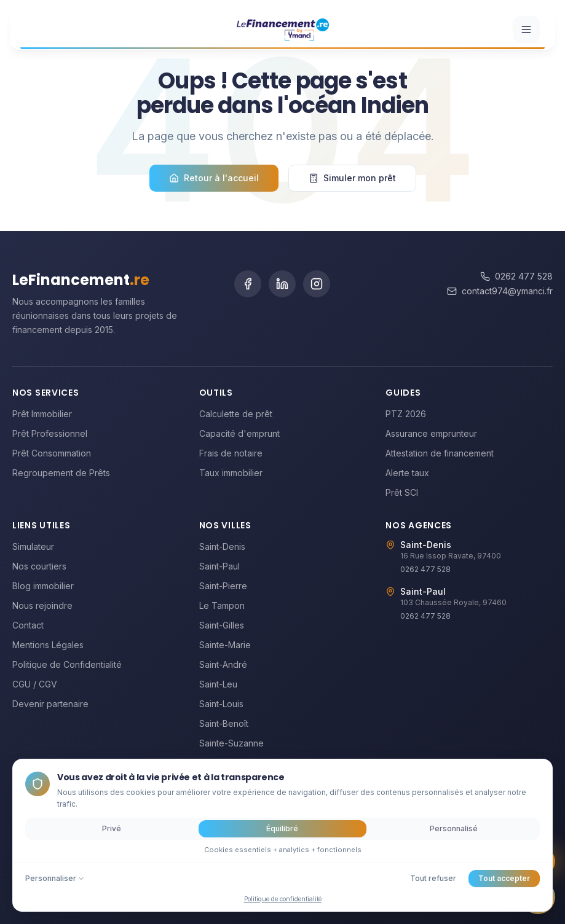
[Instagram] (317, 284)
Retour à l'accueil (214, 178)
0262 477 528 (516, 276)
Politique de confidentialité (283, 899)
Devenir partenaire (50, 704)
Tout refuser (433, 878)
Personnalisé (454, 828)
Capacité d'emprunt (239, 433)
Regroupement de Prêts (61, 473)
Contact (28, 625)
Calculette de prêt (236, 414)
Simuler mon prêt (352, 178)
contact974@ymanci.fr (500, 291)
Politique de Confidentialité (67, 664)
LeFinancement (81, 280)
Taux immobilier (231, 473)
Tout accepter (504, 878)
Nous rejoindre (42, 605)
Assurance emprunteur (431, 433)
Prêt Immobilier (42, 414)
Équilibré (282, 828)
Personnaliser (55, 878)
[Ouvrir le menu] (526, 26)
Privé (112, 828)
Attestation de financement (440, 453)
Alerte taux (407, 473)
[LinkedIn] (282, 284)
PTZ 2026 (406, 414)
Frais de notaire (231, 453)
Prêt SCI (402, 492)
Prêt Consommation (52, 453)
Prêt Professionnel (50, 433)
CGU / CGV (35, 684)
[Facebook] (248, 284)
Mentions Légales (48, 645)
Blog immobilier (43, 586)
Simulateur (33, 546)
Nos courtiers (39, 566)
